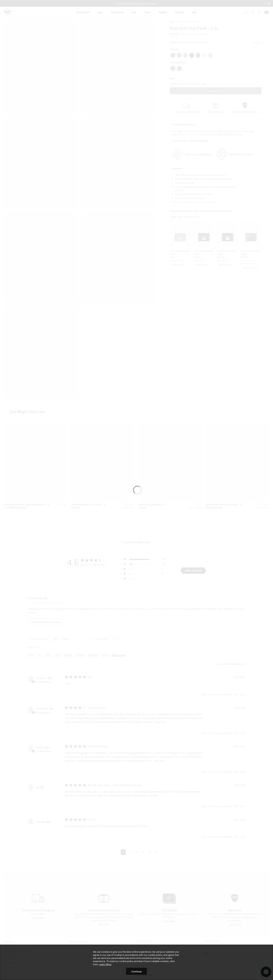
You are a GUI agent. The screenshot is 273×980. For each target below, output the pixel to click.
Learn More (105, 964)
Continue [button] (137, 971)
